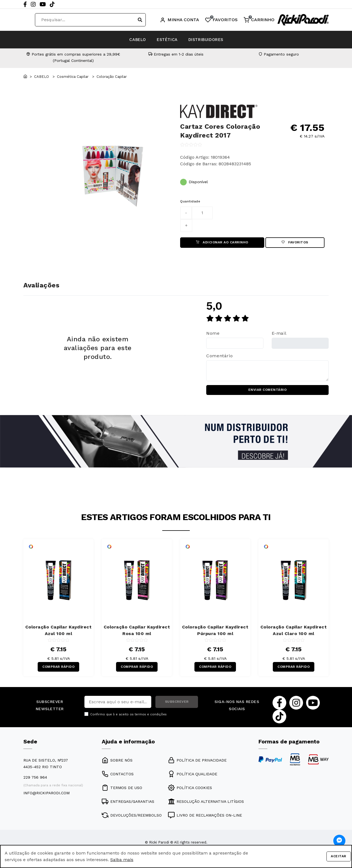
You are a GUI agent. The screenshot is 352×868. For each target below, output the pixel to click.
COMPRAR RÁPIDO (58, 670)
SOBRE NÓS (117, 764)
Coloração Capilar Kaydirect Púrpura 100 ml (215, 633)
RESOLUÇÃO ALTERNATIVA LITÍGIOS (206, 806)
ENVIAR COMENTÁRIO (268, 392)
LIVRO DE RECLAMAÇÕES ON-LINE (205, 819)
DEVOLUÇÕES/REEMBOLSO (132, 819)
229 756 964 (35, 781)
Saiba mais (122, 860)
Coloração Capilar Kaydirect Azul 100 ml (59, 633)
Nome (213, 335)
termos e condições (151, 718)
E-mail (279, 335)
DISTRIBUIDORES (217, 39)
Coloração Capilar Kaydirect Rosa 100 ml (137, 633)
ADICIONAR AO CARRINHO (222, 243)
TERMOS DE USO (122, 792)
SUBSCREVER (177, 706)
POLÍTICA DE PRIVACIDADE (197, 764)
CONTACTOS (118, 778)
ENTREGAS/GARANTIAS (128, 806)
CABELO (126, 39)
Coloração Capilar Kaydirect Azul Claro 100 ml (294, 633)
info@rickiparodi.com (46, 797)
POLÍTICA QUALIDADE (193, 778)
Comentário (219, 357)
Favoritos (295, 243)
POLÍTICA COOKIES (190, 792)
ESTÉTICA (166, 39)
